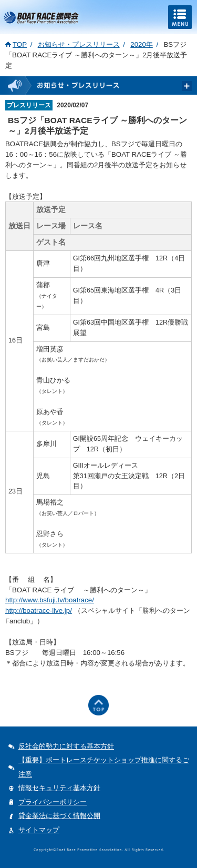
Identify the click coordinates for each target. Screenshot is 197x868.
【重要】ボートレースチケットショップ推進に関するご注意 (104, 767)
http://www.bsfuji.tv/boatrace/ (50, 600)
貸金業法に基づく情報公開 (59, 816)
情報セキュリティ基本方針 (59, 788)
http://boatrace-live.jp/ (39, 610)
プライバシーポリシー (53, 802)
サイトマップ (39, 830)
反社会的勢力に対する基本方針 (66, 746)
